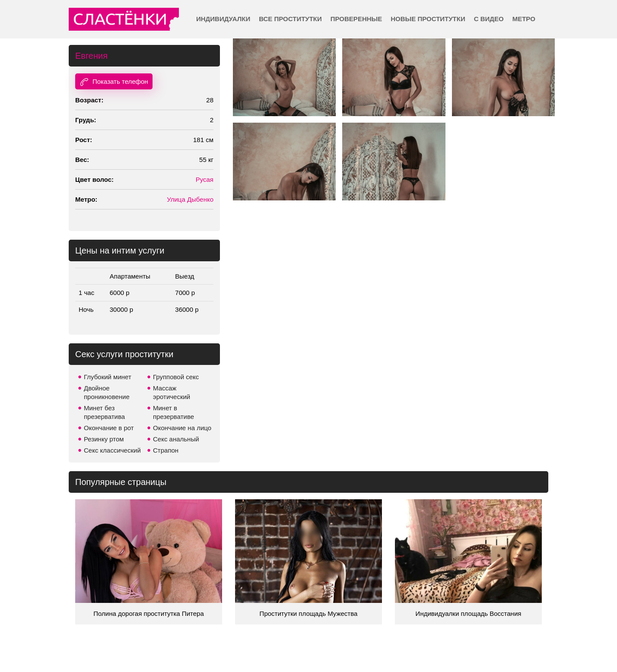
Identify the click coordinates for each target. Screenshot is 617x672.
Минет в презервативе (173, 412)
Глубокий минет (108, 377)
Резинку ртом (104, 439)
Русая (205, 179)
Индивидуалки (223, 19)
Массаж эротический (172, 392)
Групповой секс (176, 377)
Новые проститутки (428, 19)
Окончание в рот (109, 428)
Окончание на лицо (182, 428)
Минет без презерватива (104, 412)
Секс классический (112, 450)
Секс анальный (176, 439)
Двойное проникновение (107, 392)
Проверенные (356, 19)
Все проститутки (290, 19)
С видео (489, 19)
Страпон (166, 450)
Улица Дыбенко (190, 199)
